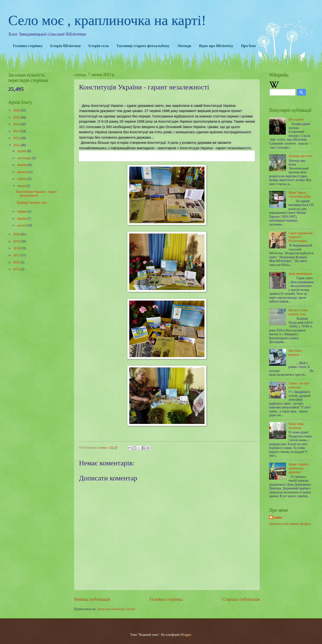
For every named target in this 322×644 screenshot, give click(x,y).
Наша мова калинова (296, 426)
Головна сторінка (28, 46)
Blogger (186, 635)
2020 (17, 234)
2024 (17, 124)
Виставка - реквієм (296, 353)
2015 (17, 269)
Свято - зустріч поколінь (299, 385)
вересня (23, 172)
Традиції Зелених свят (31, 203)
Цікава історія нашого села (298, 312)
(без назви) (296, 119)
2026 (17, 110)
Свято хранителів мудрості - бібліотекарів (301, 237)
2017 (17, 255)
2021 (17, 145)
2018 (17, 248)
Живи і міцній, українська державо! (299, 468)
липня (22, 186)
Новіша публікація (92, 599)
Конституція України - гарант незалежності (37, 194)
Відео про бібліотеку (216, 46)
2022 (17, 138)
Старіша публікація (241, 599)
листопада (25, 158)
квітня (22, 225)
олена (278, 517)
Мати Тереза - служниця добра (300, 195)
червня (22, 211)
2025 (17, 117)
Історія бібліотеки (65, 46)
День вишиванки (300, 274)
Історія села (98, 46)
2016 (17, 262)
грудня (22, 151)
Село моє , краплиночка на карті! (107, 20)
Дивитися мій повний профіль (290, 524)
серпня (22, 179)
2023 (17, 131)
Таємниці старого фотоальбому (143, 46)
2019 (17, 241)
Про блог (249, 46)
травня (22, 219)
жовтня (22, 165)
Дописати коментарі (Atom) (116, 609)
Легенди (184, 46)
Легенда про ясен (301, 156)
